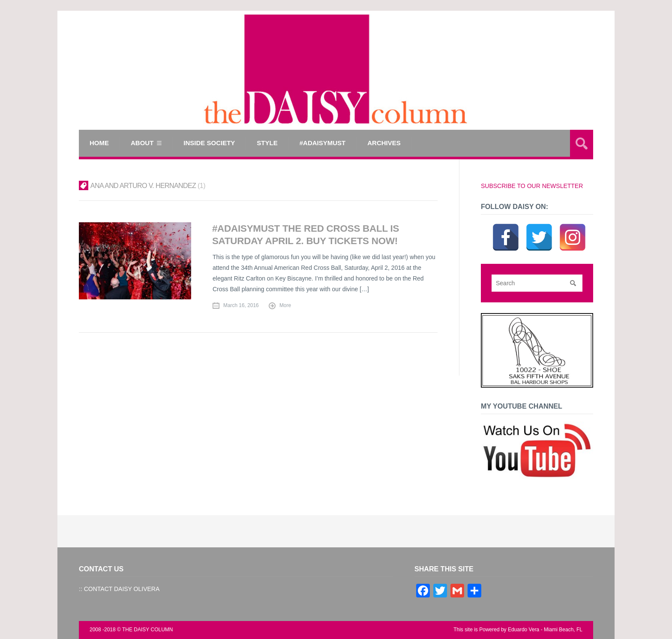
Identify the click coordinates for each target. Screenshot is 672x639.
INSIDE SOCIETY (209, 143)
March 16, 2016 (241, 305)
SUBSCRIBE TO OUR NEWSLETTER (532, 186)
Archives (384, 143)
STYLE (267, 143)
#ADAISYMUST (323, 143)
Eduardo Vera (523, 630)
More (285, 305)
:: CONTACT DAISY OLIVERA (119, 589)
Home (99, 143)
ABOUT (142, 143)
